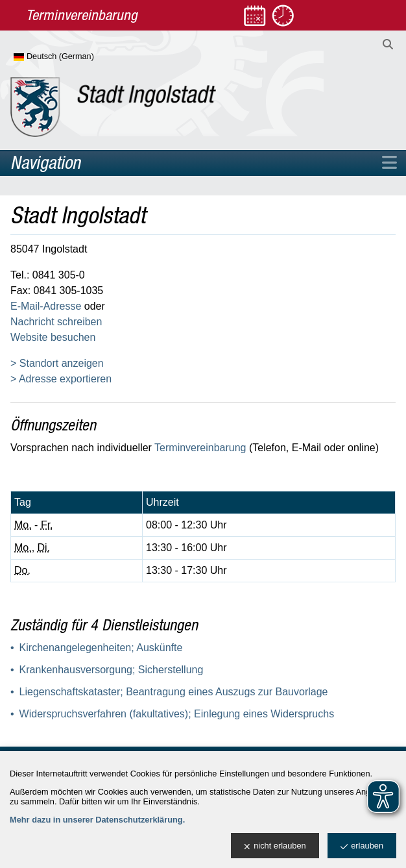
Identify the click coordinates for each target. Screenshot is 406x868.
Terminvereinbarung (200, 448)
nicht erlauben (275, 846)
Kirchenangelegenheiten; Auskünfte (101, 648)
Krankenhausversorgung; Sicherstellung (112, 670)
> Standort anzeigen (57, 363)
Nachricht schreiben (56, 322)
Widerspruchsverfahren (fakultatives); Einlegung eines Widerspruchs (177, 714)
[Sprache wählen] (75, 57)
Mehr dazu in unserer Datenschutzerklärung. (97, 820)
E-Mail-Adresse (46, 306)
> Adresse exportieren (61, 379)
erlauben (362, 846)
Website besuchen (53, 337)
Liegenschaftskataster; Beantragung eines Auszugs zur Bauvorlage (174, 692)
